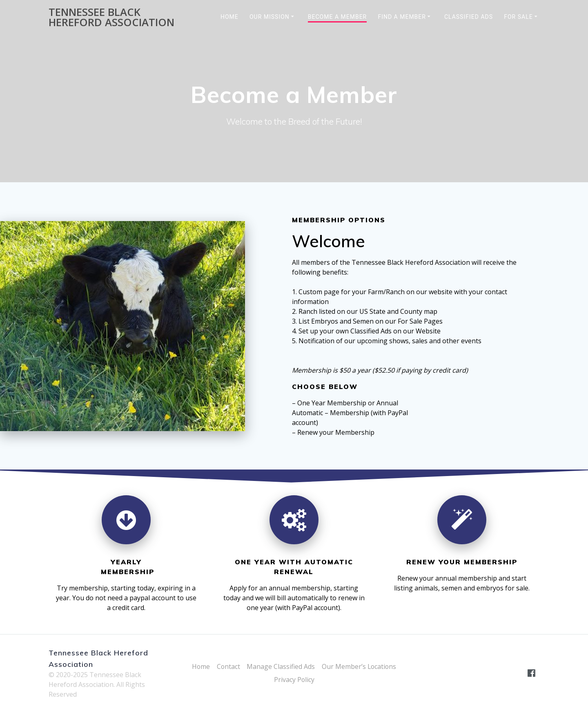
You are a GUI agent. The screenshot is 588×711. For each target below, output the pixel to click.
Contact (228, 666)
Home (229, 17)
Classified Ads (469, 17)
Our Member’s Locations (360, 666)
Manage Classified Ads (281, 666)
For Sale (518, 17)
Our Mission (269, 17)
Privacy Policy (294, 680)
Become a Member (337, 17)
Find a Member (402, 17)
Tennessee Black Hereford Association (111, 17)
